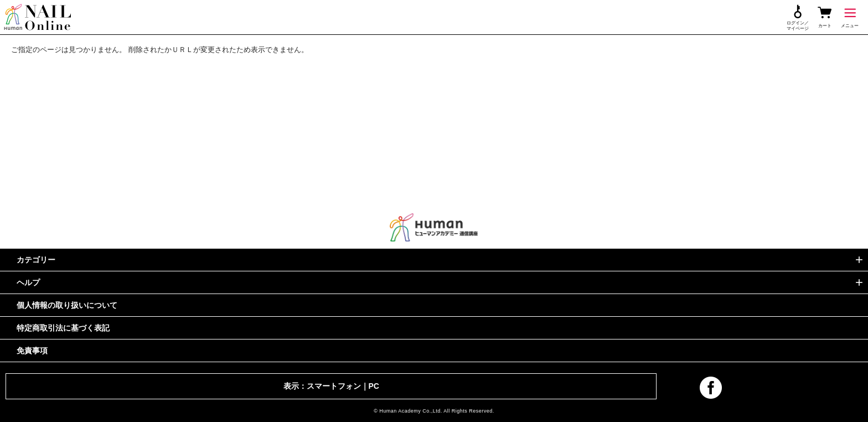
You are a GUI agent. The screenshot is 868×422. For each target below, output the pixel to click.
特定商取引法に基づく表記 (63, 328)
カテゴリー (36, 260)
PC (374, 386)
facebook (711, 388)
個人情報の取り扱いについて (67, 305)
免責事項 (32, 351)
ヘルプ (28, 282)
